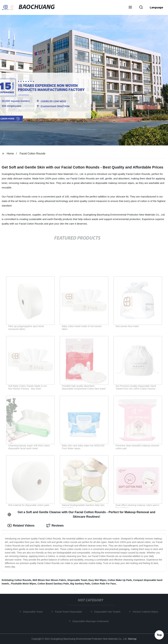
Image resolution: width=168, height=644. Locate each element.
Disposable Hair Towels (108, 612)
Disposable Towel (77, 580)
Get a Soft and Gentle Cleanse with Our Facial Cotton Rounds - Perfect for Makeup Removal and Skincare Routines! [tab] (81, 514)
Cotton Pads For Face (104, 584)
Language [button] (156, 7)
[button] (130, 8)
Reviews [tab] (55, 526)
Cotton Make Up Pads (120, 580)
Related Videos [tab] (21, 526)
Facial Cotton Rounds (33, 154)
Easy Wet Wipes (97, 580)
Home (10, 154)
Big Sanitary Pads (80, 584)
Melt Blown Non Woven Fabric (49, 580)
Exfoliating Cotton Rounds (17, 580)
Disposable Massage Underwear (92, 621)
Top (159, 635)
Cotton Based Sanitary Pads (53, 584)
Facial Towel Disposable (69, 612)
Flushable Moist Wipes (24, 584)
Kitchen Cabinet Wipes (147, 612)
